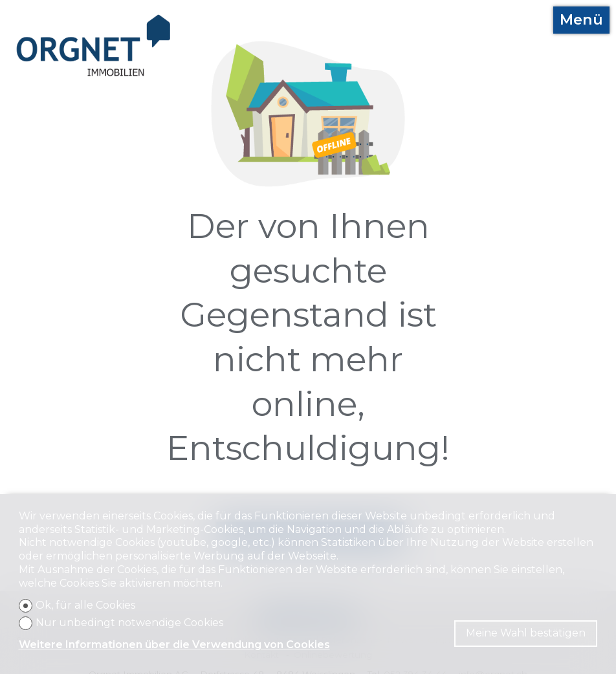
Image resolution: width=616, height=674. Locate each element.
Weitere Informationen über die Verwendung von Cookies (174, 645)
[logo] (94, 46)
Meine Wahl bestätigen (526, 633)
